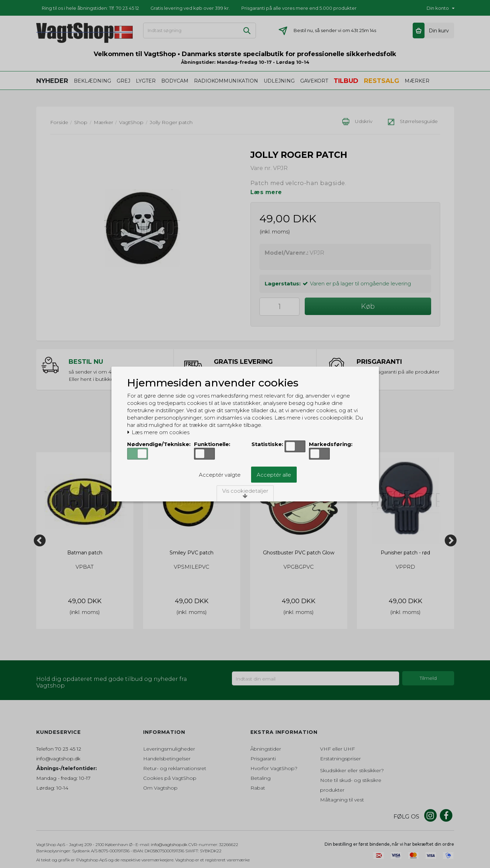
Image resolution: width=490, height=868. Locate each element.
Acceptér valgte (220, 475)
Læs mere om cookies (158, 432)
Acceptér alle (274, 475)
